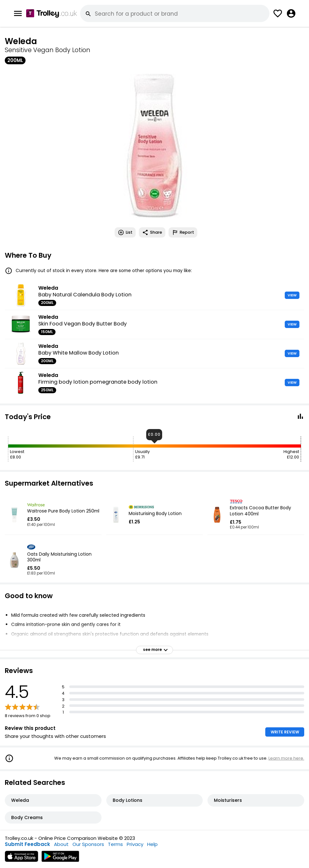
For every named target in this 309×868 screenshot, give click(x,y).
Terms (115, 844)
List (125, 232)
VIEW (292, 295)
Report (183, 232)
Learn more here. (286, 758)
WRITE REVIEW (285, 732)
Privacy (135, 844)
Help (152, 844)
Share (152, 232)
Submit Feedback (27, 844)
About (61, 844)
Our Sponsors (88, 844)
